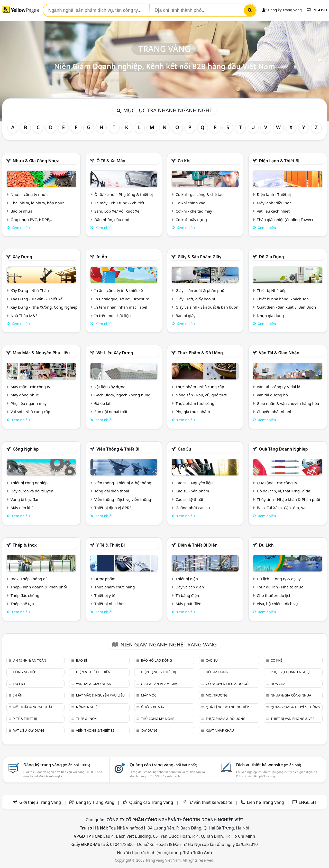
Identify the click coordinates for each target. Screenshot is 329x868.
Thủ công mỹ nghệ (157, 719)
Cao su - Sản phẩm (192, 491)
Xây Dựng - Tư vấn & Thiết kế (36, 299)
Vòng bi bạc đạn (25, 499)
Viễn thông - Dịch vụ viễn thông (123, 499)
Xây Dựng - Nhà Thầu (30, 290)
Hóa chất (279, 684)
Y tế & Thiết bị (111, 545)
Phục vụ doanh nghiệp (291, 672)
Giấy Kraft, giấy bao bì (195, 299)
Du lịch (266, 545)
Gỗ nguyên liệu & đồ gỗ (227, 684)
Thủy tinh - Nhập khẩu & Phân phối (288, 499)
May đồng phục (25, 395)
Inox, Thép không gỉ (29, 579)
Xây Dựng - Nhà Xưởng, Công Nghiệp (44, 307)
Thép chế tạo (22, 604)
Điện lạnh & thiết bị (279, 161)
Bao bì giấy (185, 316)
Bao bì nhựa (21, 211)
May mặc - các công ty (30, 387)
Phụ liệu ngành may (29, 403)
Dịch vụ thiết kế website (268, 765)
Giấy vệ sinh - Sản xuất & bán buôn (207, 307)
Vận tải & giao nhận (279, 353)
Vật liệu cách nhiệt (273, 211)
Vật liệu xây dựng (115, 353)
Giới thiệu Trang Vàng (40, 802)
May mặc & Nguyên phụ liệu (41, 353)
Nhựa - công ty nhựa (29, 194)
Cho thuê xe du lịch (274, 595)
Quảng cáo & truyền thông (295, 707)
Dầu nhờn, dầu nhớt (113, 220)
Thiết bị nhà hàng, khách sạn (283, 299)
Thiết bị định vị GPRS (113, 508)
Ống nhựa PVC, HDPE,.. (31, 220)
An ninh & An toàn (30, 660)
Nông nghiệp (88, 707)
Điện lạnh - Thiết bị (274, 194)
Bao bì (82, 660)
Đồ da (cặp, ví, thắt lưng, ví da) (284, 491)
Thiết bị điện (187, 579)
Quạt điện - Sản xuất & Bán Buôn (286, 307)
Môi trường (217, 695)
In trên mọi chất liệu (113, 316)
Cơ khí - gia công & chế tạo (200, 194)
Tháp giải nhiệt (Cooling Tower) (285, 220)
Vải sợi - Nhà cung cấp (30, 412)
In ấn (102, 257)
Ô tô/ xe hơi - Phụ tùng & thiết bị (124, 194)
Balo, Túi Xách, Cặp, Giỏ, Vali (282, 508)
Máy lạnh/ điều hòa (274, 203)
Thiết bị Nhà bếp (272, 290)
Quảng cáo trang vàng (163, 765)
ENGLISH (317, 10)
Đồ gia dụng (271, 257)
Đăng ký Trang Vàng (282, 10)
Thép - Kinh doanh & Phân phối (39, 587)
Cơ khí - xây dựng (191, 220)
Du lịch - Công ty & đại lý (279, 579)
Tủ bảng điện (187, 595)
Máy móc (149, 695)
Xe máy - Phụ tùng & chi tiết (119, 203)
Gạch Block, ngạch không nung (122, 395)
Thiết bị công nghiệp (29, 483)
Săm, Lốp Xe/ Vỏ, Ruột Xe (117, 211)
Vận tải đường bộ (272, 395)
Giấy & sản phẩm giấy (199, 257)
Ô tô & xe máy (111, 161)
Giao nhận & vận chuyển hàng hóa (288, 403)
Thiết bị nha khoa (110, 604)
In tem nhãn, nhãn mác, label (121, 307)
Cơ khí (184, 161)
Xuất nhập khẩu (220, 730)
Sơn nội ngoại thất (111, 412)
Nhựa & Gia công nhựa (36, 161)
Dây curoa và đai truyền (32, 491)
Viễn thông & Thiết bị (118, 449)
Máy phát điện (189, 604)
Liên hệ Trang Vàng (266, 802)
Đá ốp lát (102, 403)
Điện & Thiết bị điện (198, 545)
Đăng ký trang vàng (57, 765)
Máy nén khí (22, 508)
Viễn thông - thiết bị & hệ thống (123, 483)
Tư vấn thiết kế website (211, 802)
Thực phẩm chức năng (115, 587)
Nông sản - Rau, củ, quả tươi (201, 395)
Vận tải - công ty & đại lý (278, 387)
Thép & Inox (25, 545)
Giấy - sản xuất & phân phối (200, 290)
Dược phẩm (105, 579)
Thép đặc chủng (25, 595)
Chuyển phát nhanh (275, 412)
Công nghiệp (26, 449)
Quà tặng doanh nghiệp (283, 449)
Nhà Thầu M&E (24, 316)
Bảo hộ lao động (156, 660)
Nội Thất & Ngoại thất (33, 707)
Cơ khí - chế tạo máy (194, 211)
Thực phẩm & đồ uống (200, 353)
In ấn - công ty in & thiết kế (119, 290)
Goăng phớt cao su (193, 508)
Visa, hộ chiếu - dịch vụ (277, 604)
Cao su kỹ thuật (190, 499)
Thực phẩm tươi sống (195, 403)
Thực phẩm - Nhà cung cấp (200, 387)
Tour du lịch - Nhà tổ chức (280, 587)
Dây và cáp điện (190, 587)
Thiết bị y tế (105, 595)
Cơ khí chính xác (190, 203)
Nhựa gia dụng (270, 316)
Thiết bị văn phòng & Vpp (293, 719)
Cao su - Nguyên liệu (194, 483)
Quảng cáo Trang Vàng (151, 802)
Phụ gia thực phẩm (193, 412)
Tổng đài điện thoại (112, 491)
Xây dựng (22, 257)
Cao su (184, 449)
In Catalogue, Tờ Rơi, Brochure (122, 299)
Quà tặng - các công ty (277, 483)
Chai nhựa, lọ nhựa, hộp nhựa (38, 203)
